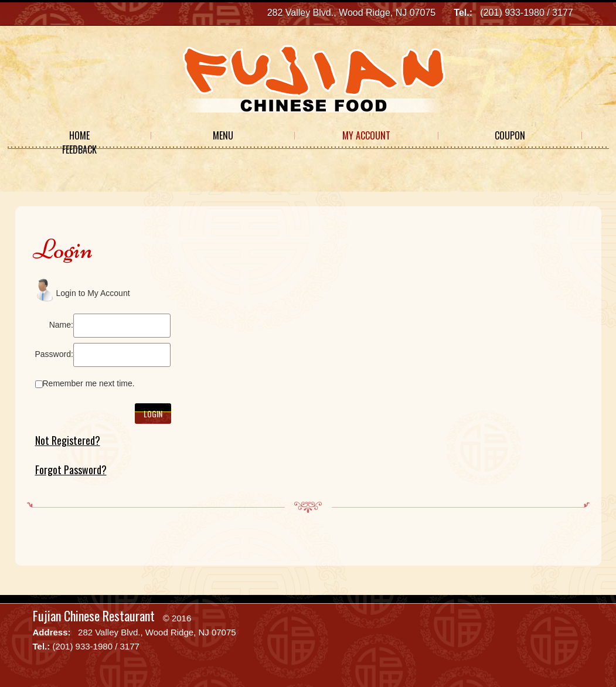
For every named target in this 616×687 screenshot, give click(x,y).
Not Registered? (68, 440)
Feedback (79, 149)
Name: (61, 325)
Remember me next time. (89, 383)
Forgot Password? (71, 470)
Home (79, 135)
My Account (366, 135)
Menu (223, 135)
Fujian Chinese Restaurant (94, 615)
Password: (54, 354)
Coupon (510, 135)
